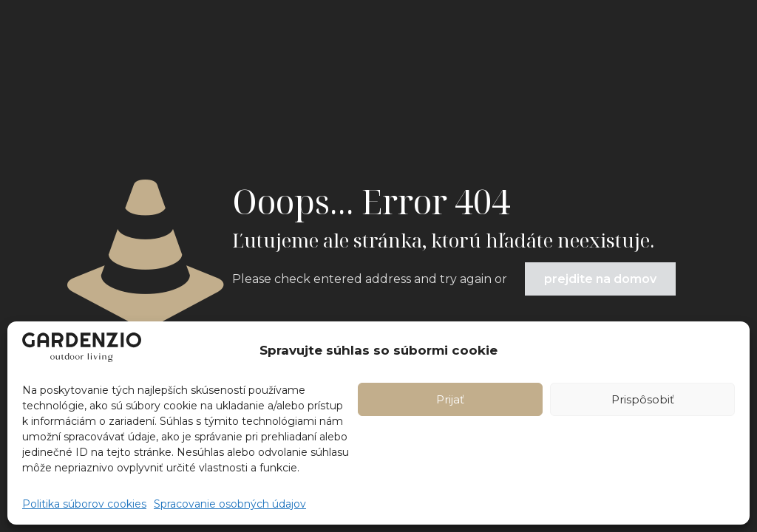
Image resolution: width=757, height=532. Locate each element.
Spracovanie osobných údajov (230, 504)
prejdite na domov (600, 279)
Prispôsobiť (643, 399)
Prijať (450, 399)
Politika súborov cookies (84, 504)
